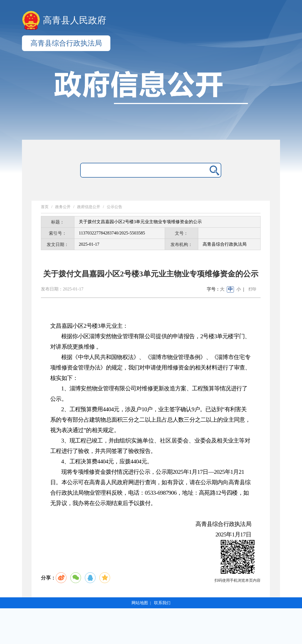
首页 (45, 207)
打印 (252, 289)
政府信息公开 (89, 207)
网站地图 (140, 603)
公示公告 (114, 207)
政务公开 (63, 207)
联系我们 (162, 603)
